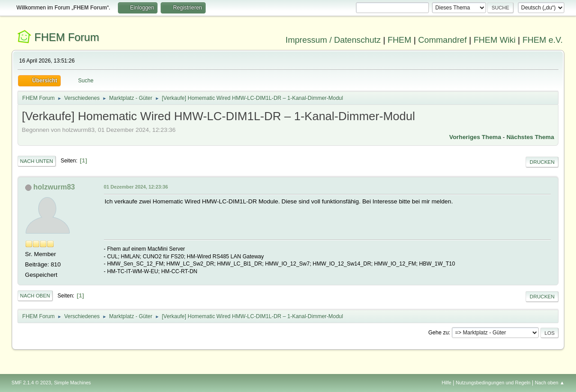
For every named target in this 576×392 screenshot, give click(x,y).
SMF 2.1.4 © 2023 (31, 383)
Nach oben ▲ (550, 383)
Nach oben (35, 296)
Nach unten (37, 161)
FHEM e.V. (543, 40)
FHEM (399, 40)
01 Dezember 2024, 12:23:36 (136, 187)
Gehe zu (439, 333)
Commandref (442, 40)
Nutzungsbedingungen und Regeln (493, 383)
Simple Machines (72, 383)
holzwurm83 (54, 187)
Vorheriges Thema (475, 137)
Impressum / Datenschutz (333, 40)
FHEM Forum (67, 37)
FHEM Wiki (494, 40)
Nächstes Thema (530, 137)
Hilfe (446, 383)
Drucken (542, 162)
